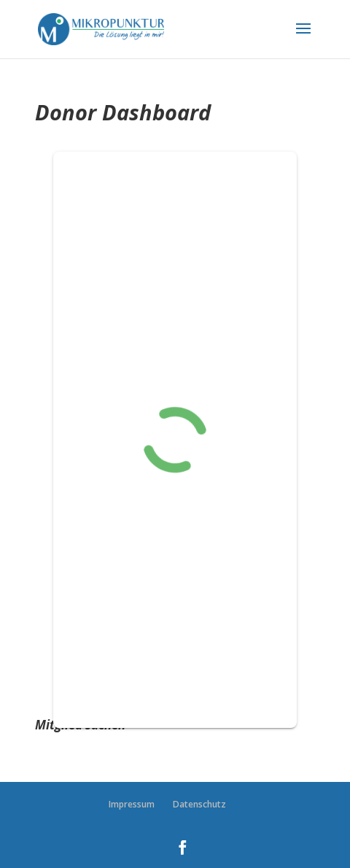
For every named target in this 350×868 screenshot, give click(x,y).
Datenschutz (199, 804)
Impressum (132, 804)
